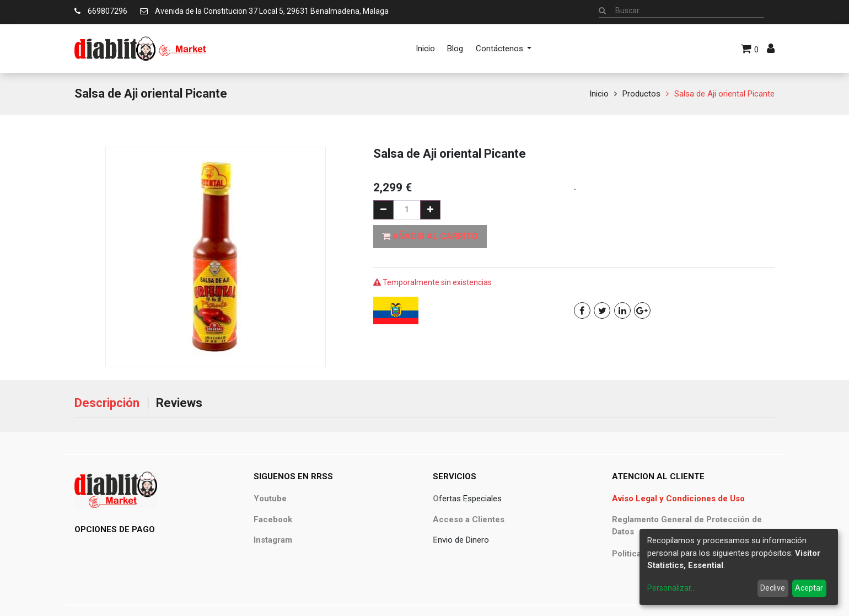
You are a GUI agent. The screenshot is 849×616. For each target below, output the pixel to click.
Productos (641, 94)
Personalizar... (671, 588)
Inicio (599, 94)
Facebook (273, 519)
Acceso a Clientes (469, 519)
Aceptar (809, 588)
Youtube (270, 499)
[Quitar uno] (383, 210)
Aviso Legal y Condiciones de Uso (678, 499)
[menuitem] (425, 49)
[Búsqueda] (602, 10)
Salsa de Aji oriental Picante (724, 94)
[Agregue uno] (430, 210)
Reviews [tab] (179, 403)
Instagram (273, 540)
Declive (773, 588)
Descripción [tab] (107, 403)
